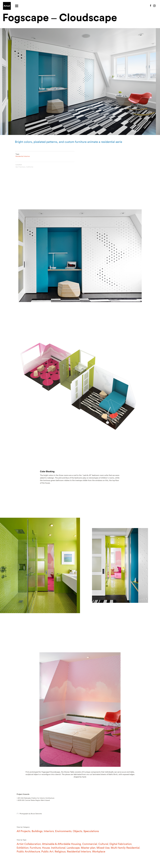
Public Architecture (28, 852)
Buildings (37, 831)
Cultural (103, 844)
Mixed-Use (103, 848)
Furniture (35, 848)
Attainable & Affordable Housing (61, 844)
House (46, 848)
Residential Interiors (23, 158)
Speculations (91, 831)
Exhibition (23, 848)
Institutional (58, 848)
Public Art (47, 852)
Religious (60, 852)
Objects (77, 831)
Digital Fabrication (120, 844)
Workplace (99, 852)
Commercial (90, 844)
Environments (63, 831)
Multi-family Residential (125, 848)
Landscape (73, 848)
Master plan (88, 848)
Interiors (49, 831)
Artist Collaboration (29, 844)
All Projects (24, 831)
